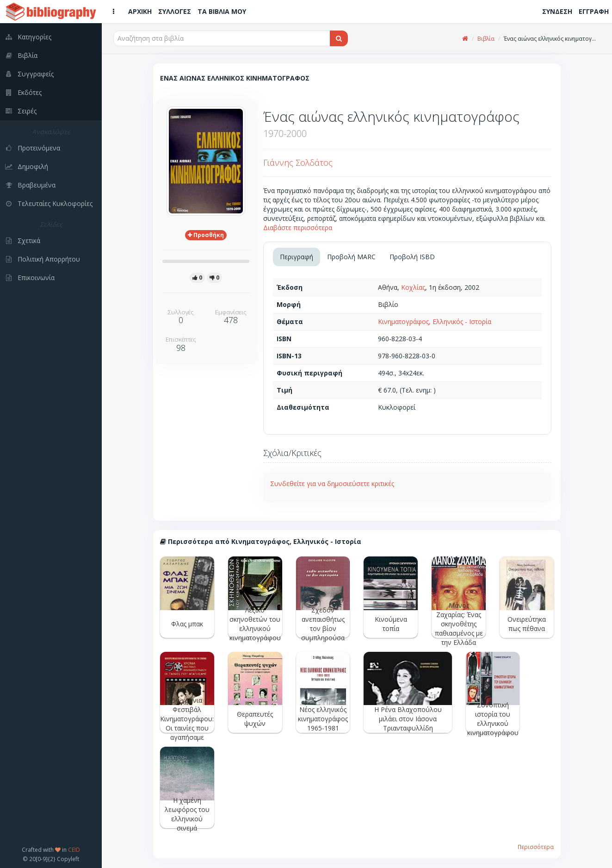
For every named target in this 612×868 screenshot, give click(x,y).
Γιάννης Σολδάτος (298, 162)
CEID (74, 849)
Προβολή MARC (351, 257)
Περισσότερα (536, 847)
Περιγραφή (297, 257)
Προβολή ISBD (412, 257)
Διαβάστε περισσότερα (298, 228)
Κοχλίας (413, 287)
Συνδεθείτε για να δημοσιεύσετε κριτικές (332, 484)
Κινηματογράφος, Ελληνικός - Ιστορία (435, 322)
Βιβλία (486, 39)
